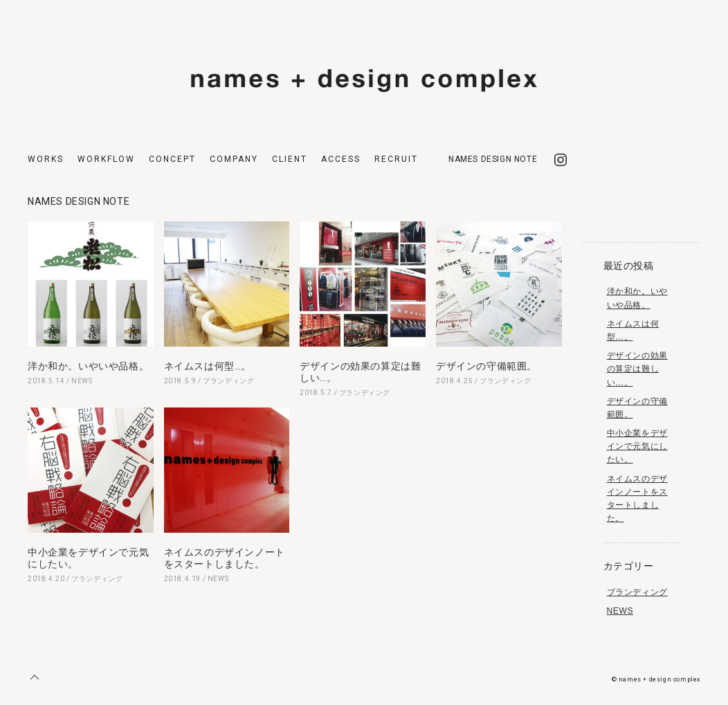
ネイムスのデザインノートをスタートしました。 (225, 558)
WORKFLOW (106, 159)
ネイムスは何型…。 (208, 366)
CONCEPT (172, 159)
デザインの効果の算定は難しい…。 (637, 369)
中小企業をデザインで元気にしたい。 (637, 446)
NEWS (82, 381)
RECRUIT (396, 159)
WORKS (46, 159)
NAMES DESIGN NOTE (493, 159)
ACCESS (341, 159)
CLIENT (290, 159)
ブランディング (228, 381)
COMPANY (234, 159)
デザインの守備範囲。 (486, 366)
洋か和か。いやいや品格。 (88, 366)
